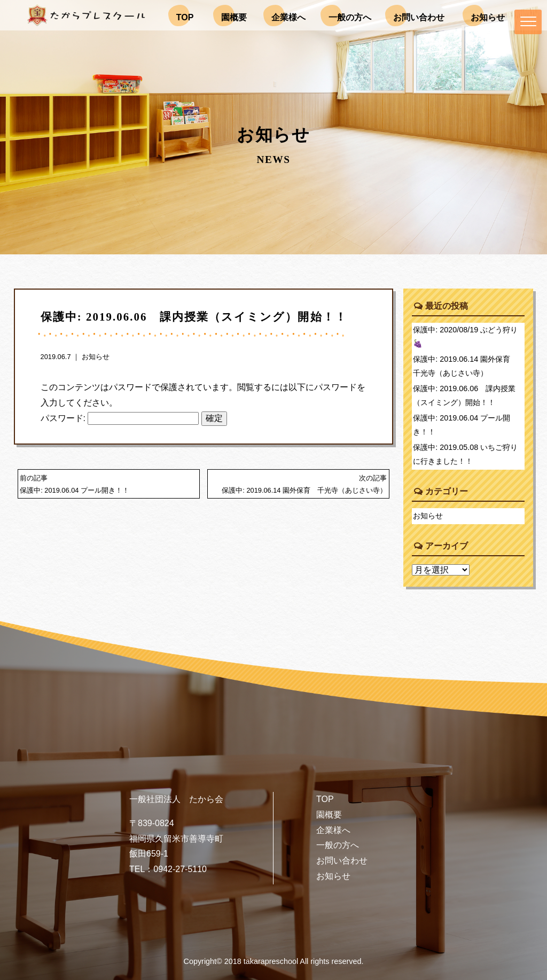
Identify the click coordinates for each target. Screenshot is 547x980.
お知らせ (96, 357)
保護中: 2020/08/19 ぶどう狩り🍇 (465, 337)
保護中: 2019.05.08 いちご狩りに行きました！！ (465, 454)
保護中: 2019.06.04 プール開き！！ (462, 425)
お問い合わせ (342, 861)
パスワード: (120, 418)
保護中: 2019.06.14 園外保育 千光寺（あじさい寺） (465, 366)
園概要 (329, 815)
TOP (325, 799)
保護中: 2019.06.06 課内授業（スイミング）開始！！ (464, 395)
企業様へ (333, 830)
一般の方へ (338, 845)
